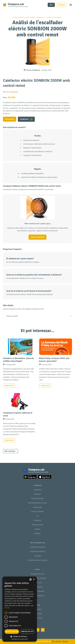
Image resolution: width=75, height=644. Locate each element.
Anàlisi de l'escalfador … (55, 17)
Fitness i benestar (37, 512)
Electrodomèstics (37, 498)
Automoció (38, 490)
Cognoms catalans (37, 591)
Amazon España (37, 316)
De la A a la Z (38, 583)
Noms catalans (38, 587)
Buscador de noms (38, 574)
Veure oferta (10, 119)
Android (58, 641)
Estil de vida (37, 507)
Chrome (65, 641)
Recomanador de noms (38, 578)
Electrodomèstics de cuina (38, 503)
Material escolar (37, 525)
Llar (38, 516)
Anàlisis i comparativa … (38, 17)
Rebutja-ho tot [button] (27, 631)
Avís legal (38, 556)
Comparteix (26, 119)
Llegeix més (9, 386)
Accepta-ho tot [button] (12, 631)
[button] (20, 637)
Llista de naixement (38, 596)
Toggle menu (72, 5)
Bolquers (37, 533)
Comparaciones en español (38, 560)
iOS (53, 641)
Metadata (37, 609)
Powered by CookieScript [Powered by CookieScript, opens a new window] (20, 639)
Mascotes (37, 520)
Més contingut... (11, 451)
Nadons (37, 529)
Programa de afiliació (38, 551)
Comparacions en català (21, 17)
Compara (61, 5)
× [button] (34, 579)
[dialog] (20, 609)
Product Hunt (38, 618)
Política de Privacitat (37, 547)
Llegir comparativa (38, 237)
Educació (37, 494)
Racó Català (38, 614)
